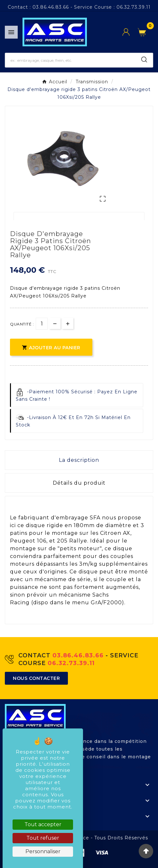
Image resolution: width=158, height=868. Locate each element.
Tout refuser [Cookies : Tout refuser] (43, 838)
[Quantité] (42, 324)
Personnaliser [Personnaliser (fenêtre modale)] (43, 851)
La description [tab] (79, 460)
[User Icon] (130, 32)
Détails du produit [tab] (79, 483)
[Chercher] (71, 60)
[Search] (144, 59)
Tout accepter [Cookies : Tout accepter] (43, 824)
